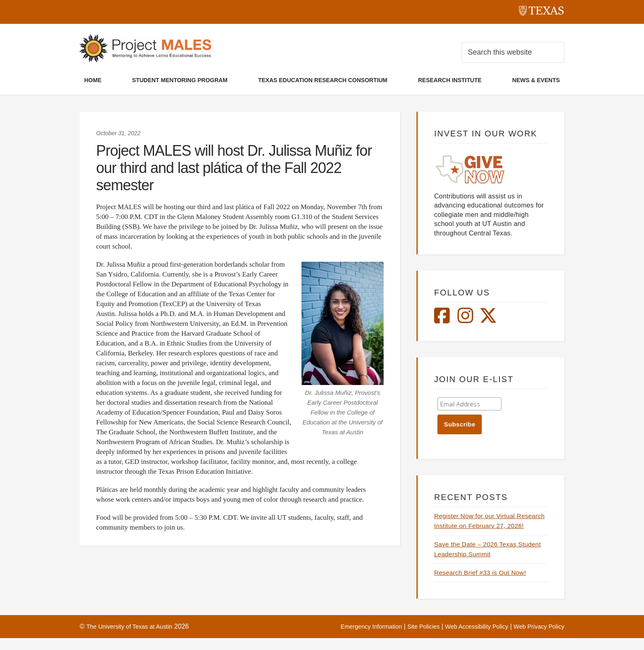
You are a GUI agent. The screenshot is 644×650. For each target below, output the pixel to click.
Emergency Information (352, 638)
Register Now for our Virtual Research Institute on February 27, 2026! (490, 528)
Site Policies (410, 638)
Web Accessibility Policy (468, 638)
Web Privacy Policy (536, 638)
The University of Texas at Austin (134, 638)
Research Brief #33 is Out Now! (485, 584)
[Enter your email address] (469, 406)
